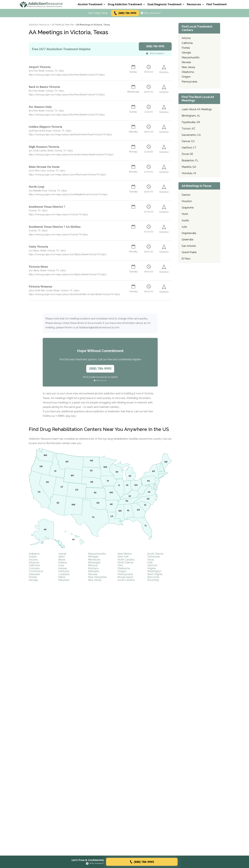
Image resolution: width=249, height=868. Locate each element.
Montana (93, 568)
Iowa (61, 565)
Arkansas (34, 562)
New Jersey (95, 580)
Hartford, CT (189, 148)
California (34, 565)
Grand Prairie (189, 252)
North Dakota (125, 562)
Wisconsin (153, 577)
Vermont (152, 565)
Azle (184, 227)
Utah (150, 562)
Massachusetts (97, 554)
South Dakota (155, 554)
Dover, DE (187, 154)
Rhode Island (125, 577)
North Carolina (126, 560)
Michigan (93, 557)
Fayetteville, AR (191, 122)
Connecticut (36, 571)
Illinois (62, 560)
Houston (187, 201)
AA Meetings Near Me (63, 25)
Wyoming (153, 580)
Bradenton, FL (190, 161)
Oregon (122, 571)
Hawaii (62, 554)
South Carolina (126, 580)
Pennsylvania (125, 574)
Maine (62, 577)
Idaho (62, 557)
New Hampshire (97, 577)
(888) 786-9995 (125, 13)
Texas (151, 560)
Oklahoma (124, 568)
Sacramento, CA (191, 135)
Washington (154, 571)
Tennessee (153, 557)
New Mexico (125, 554)
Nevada (93, 574)
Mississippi (94, 562)
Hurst (185, 214)
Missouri (93, 565)
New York (123, 557)
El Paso (186, 259)
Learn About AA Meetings (197, 109)
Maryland (64, 580)
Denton (186, 195)
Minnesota (94, 560)
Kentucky (64, 571)
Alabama (34, 554)
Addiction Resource (39, 25)
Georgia (33, 580)
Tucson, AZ (188, 129)
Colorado (34, 568)
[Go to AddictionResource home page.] (41, 4)
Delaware (34, 574)
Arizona (33, 560)
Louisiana (64, 574)
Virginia (151, 568)
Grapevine (188, 208)
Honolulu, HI (189, 173)
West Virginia (155, 574)
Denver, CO (188, 141)
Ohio (120, 565)
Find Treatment (217, 4)
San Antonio (189, 246)
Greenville (187, 240)
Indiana (62, 562)
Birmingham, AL (191, 116)
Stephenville (189, 233)
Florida (33, 577)
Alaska (33, 557)
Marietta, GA (189, 167)
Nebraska (94, 571)
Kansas (63, 568)
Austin (185, 220)
